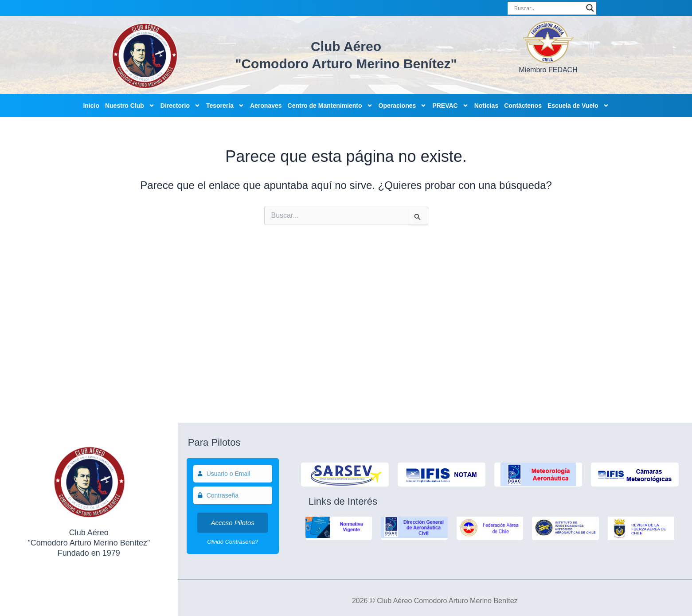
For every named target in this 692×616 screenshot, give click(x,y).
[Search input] (548, 8)
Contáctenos (523, 106)
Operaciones (403, 106)
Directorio (180, 106)
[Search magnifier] (590, 8)
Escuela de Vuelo (578, 106)
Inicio (91, 106)
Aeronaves (266, 106)
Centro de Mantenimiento (330, 106)
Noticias (486, 106)
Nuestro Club (130, 106)
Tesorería (225, 106)
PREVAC (450, 106)
